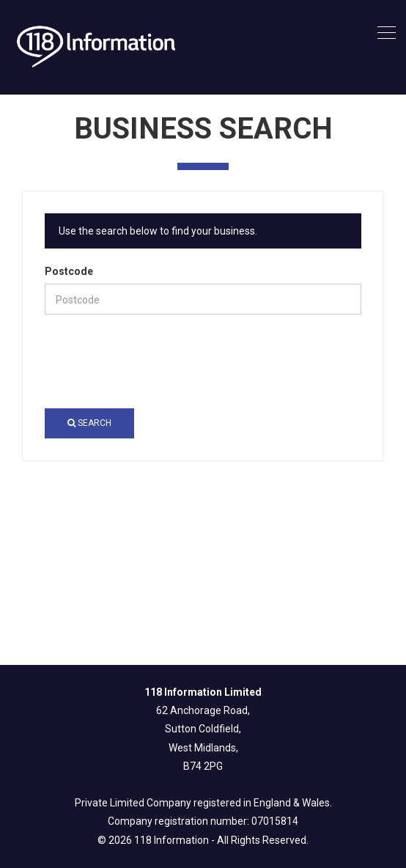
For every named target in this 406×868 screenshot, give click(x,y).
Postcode (69, 271)
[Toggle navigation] (387, 33)
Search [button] (89, 423)
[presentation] (156, 361)
